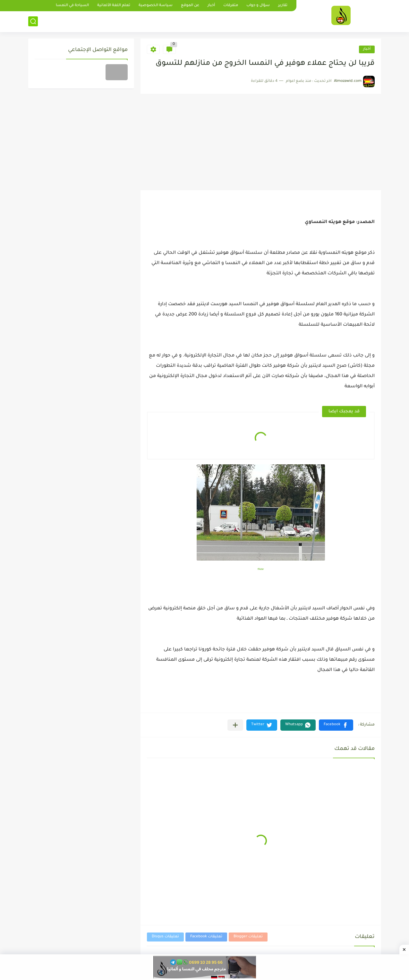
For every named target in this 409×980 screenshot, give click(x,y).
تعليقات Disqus (165, 937)
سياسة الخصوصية (156, 6)
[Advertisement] (261, 142)
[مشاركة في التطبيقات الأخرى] (235, 725)
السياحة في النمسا (72, 6)
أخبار (211, 6)
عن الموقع (190, 6)
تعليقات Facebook (206, 937)
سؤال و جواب (258, 6)
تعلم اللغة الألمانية (114, 6)
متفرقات (231, 6)
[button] (336, 725)
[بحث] (33, 21)
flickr (261, 569)
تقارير (283, 6)
